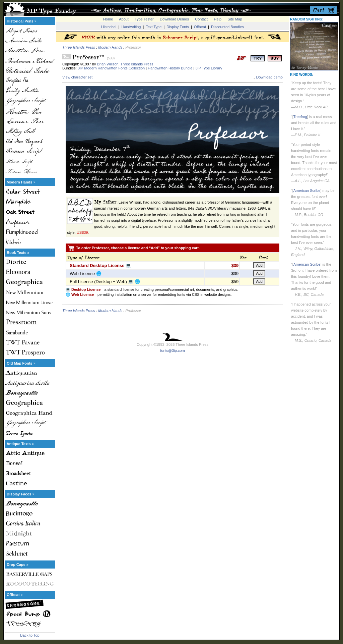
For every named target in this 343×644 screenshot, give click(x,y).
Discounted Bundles (227, 27)
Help (218, 19)
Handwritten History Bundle (170, 68)
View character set (77, 77)
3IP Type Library (209, 68)
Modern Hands (110, 47)
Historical (109, 27)
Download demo (270, 77)
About (124, 19)
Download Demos (174, 19)
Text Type (154, 27)
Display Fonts (178, 27)
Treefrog (300, 117)
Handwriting (131, 27)
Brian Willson (108, 64)
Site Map (235, 19)
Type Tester (144, 19)
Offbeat (200, 27)
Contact (201, 19)
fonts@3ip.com (173, 351)
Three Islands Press (79, 47)
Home (108, 19)
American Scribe (307, 191)
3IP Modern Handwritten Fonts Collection (111, 68)
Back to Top (30, 635)
